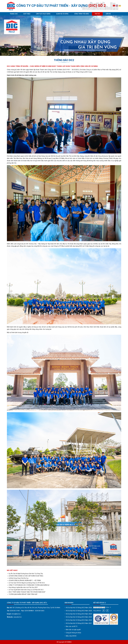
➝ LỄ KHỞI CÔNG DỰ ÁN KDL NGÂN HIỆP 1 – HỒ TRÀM (24, 580)
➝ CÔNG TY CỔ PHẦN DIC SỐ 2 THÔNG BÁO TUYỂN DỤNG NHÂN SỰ (28, 585)
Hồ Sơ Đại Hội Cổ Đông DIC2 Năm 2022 (78, 620)
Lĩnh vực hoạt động (43, 14)
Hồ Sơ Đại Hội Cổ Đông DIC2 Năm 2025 (78, 611)
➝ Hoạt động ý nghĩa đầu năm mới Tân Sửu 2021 (22, 587)
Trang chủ (14, 14)
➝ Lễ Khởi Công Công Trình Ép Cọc (18, 578)
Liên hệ (108, 14)
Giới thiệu (27, 14)
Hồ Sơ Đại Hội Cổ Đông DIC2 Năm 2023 (78, 617)
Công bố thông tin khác (73, 633)
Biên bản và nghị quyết (73, 630)
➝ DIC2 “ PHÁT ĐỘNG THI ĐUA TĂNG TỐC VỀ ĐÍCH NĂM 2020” (26, 592)
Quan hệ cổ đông (62, 14)
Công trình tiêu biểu (82, 14)
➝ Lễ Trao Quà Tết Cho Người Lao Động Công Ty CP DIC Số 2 (26, 583)
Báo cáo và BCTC (71, 626)
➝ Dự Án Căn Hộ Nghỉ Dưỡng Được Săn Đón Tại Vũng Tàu (25, 574)
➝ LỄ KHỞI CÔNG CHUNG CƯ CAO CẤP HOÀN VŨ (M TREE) (25, 576)
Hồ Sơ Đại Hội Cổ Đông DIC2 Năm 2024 (78, 614)
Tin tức (97, 14)
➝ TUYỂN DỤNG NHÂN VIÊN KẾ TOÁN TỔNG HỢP (22, 594)
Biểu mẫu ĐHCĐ (70, 636)
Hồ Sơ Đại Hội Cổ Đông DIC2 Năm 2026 (78, 608)
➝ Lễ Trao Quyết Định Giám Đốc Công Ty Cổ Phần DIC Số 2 (25, 590)
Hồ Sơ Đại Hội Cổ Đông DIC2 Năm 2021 (78, 623)
